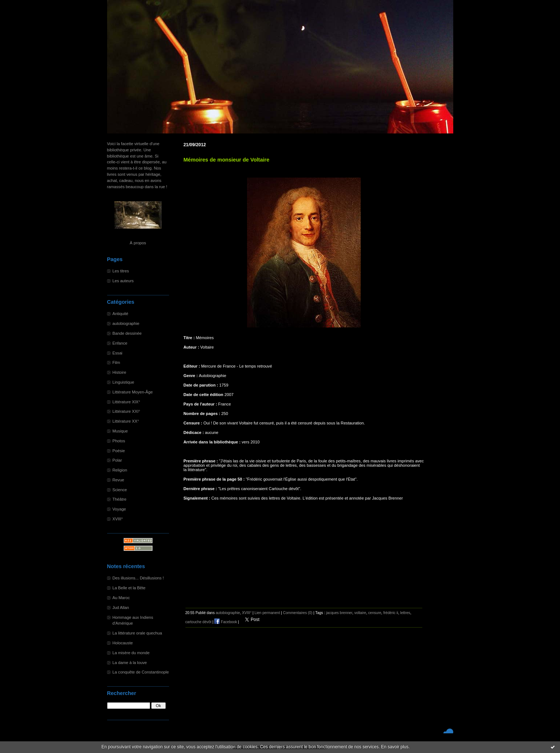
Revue (118, 480)
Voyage (119, 509)
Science (120, 490)
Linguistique (124, 382)
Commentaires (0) (298, 613)
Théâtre (120, 499)
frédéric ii (391, 613)
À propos (138, 243)
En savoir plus (395, 747)
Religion (120, 470)
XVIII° (118, 519)
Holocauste (123, 643)
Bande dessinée (127, 333)
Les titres (121, 271)
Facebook (226, 622)
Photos (119, 441)
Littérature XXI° (126, 411)
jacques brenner (339, 613)
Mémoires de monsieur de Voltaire (227, 160)
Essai (118, 353)
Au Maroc (121, 598)
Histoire (120, 372)
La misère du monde (131, 653)
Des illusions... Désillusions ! (138, 578)
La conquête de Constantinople (141, 672)
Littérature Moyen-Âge (133, 392)
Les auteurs (123, 281)
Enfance (120, 343)
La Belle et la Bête (129, 588)
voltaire (360, 613)
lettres (405, 613)
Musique (120, 431)
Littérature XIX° (126, 402)
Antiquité (121, 314)
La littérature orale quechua (137, 633)
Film (116, 362)
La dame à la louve (130, 663)
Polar (117, 460)
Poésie (119, 451)
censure (375, 613)
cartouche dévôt (199, 622)
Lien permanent (267, 613)
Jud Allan (121, 608)
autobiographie (126, 323)
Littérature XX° (126, 421)
